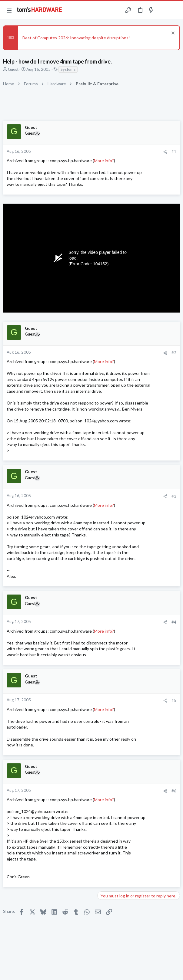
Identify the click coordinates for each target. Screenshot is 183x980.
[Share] (165, 152)
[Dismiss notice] (172, 34)
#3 (174, 496)
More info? (104, 161)
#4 (174, 622)
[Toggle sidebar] (163, 10)
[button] (9, 10)
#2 (174, 353)
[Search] (175, 10)
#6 (174, 791)
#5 (174, 700)
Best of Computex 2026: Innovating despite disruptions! (76, 38)
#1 (174, 152)
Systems (68, 69)
